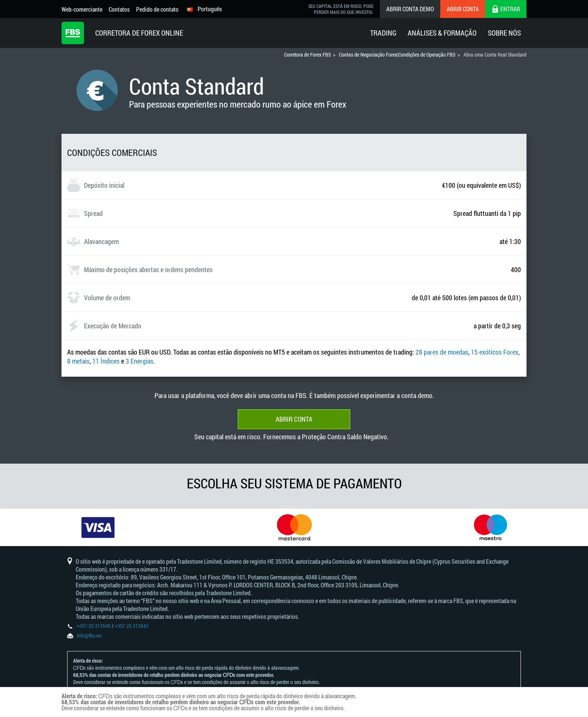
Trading (383, 33)
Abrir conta (463, 9)
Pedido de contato (157, 9)
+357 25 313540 (94, 626)
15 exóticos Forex (495, 352)
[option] (98, 527)
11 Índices (106, 361)
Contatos (119, 9)
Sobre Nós (504, 33)
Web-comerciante (82, 9)
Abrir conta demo (410, 9)
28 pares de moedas (442, 352)
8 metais (78, 361)
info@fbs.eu (89, 635)
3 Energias (139, 361)
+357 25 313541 (132, 626)
